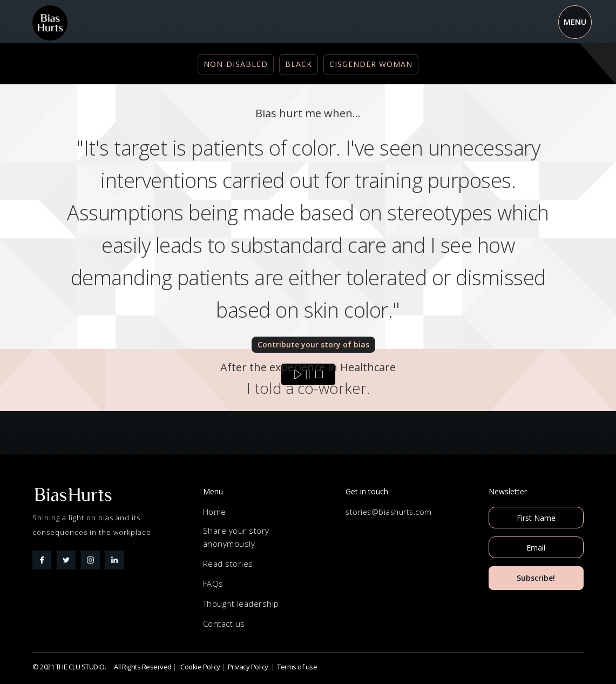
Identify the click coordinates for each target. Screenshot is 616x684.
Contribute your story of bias (313, 344)
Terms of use (297, 667)
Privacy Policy (248, 667)
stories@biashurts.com (389, 512)
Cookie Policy (200, 667)
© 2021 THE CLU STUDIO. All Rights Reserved (102, 667)
